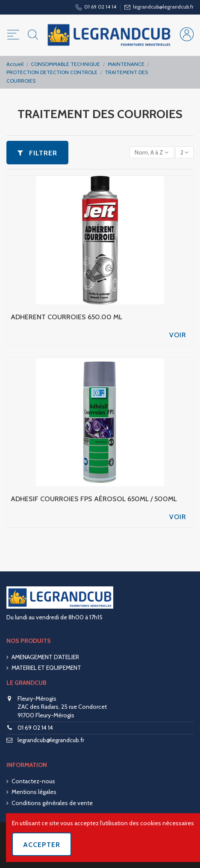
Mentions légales (34, 792)
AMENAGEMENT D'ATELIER (45, 657)
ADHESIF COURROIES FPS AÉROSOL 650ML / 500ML (94, 499)
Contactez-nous (33, 781)
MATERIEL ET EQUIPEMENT (46, 668)
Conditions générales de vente (52, 803)
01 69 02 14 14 (35, 728)
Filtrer (37, 153)
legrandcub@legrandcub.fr (51, 740)
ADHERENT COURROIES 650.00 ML (66, 317)
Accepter (42, 845)
